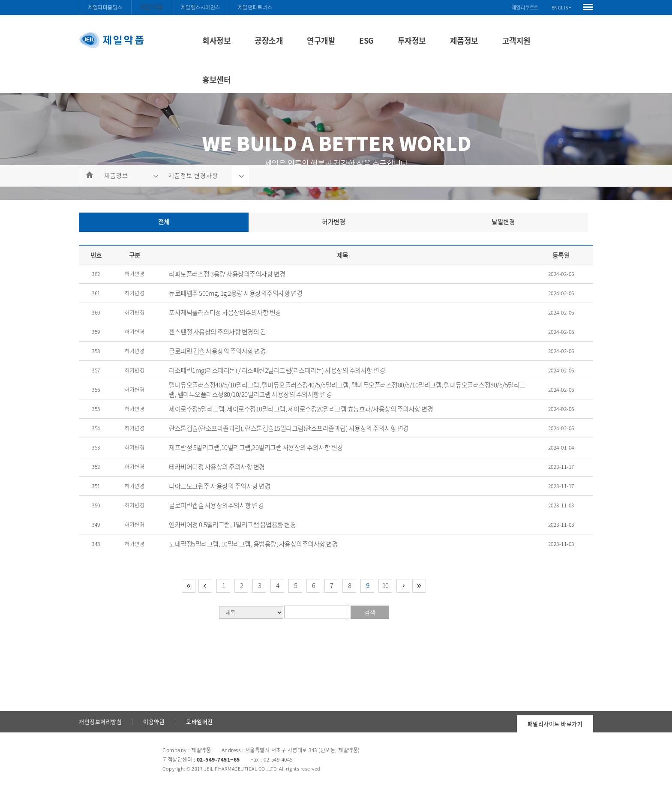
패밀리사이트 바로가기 (555, 724)
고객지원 (516, 40)
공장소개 (269, 40)
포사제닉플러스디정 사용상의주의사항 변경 (225, 312)
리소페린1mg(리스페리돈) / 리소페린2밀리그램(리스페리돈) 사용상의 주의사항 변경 (277, 370)
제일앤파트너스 (255, 7)
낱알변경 (503, 222)
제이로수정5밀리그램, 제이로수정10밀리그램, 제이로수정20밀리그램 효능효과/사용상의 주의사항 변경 (301, 409)
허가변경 (333, 222)
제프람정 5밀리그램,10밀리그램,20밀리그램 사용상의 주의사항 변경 (256, 447)
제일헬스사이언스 (201, 7)
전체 (164, 222)
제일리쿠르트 (525, 7)
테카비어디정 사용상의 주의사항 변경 (217, 467)
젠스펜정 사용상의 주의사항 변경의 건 (217, 332)
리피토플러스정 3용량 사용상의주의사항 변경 (227, 274)
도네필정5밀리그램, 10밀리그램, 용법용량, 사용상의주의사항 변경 (253, 544)
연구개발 (321, 40)
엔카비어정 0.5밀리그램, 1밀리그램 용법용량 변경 (232, 525)
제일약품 (152, 7)
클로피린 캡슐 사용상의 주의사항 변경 (217, 351)
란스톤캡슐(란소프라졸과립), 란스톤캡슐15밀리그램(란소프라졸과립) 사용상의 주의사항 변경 (289, 428)
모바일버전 (199, 721)
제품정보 (464, 40)
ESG (366, 40)
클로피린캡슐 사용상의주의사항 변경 (216, 505)
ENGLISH (562, 7)
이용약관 (154, 721)
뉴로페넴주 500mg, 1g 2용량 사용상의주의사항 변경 (236, 293)
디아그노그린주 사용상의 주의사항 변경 (220, 486)
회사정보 (216, 40)
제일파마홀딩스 (105, 7)
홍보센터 (216, 79)
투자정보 (412, 40)
